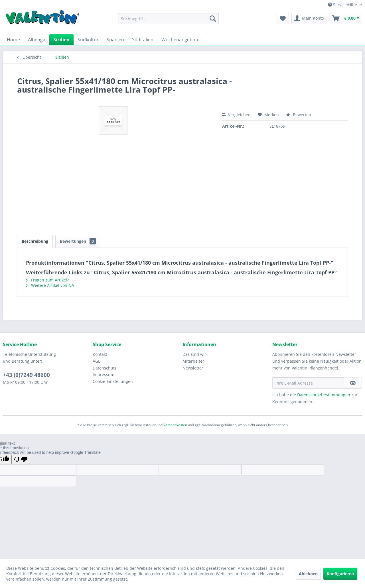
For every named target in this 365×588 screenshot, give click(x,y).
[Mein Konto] (309, 19)
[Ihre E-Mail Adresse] (308, 383)
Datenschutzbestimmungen (324, 395)
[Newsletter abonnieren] (353, 383)
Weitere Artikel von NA (50, 285)
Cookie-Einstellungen (113, 381)
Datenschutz (105, 368)
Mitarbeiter (193, 361)
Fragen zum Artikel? (47, 280)
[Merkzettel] (283, 19)
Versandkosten (175, 425)
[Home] (13, 40)
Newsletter (193, 368)
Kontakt (100, 354)
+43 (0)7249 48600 (26, 375)
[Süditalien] (143, 40)
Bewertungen (78, 241)
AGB (97, 361)
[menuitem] (168, 19)
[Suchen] (213, 19)
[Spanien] (115, 40)
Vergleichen (236, 115)
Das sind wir (194, 354)
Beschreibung (35, 241)
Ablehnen (308, 574)
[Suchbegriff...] (168, 19)
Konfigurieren (340, 574)
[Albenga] (37, 40)
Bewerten (299, 115)
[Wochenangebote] (181, 40)
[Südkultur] (88, 40)
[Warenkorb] (346, 19)
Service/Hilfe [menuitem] (343, 5)
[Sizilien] (61, 40)
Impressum (104, 374)
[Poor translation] (21, 459)
